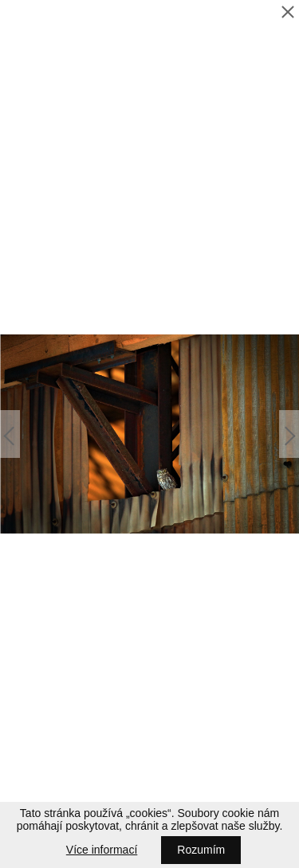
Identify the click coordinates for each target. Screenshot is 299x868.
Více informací (102, 850)
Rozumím (201, 850)
